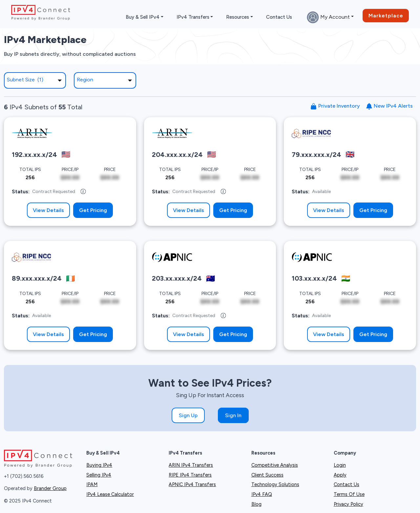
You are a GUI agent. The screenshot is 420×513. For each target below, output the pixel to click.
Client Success (267, 475)
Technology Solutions (275, 484)
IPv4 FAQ (262, 494)
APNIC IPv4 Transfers (192, 484)
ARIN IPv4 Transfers (191, 465)
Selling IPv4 (99, 475)
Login (340, 465)
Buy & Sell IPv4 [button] (143, 17)
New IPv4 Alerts (389, 106)
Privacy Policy (348, 504)
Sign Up (188, 415)
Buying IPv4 (99, 465)
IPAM (92, 484)
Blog (256, 504)
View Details (48, 210)
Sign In (233, 415)
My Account (328, 17)
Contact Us (279, 17)
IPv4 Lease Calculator (110, 494)
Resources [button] (238, 17)
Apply (340, 475)
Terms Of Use (349, 494)
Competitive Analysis (275, 465)
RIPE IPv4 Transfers (190, 475)
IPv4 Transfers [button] (193, 17)
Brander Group (50, 488)
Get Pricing (93, 210)
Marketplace (386, 16)
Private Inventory (335, 106)
